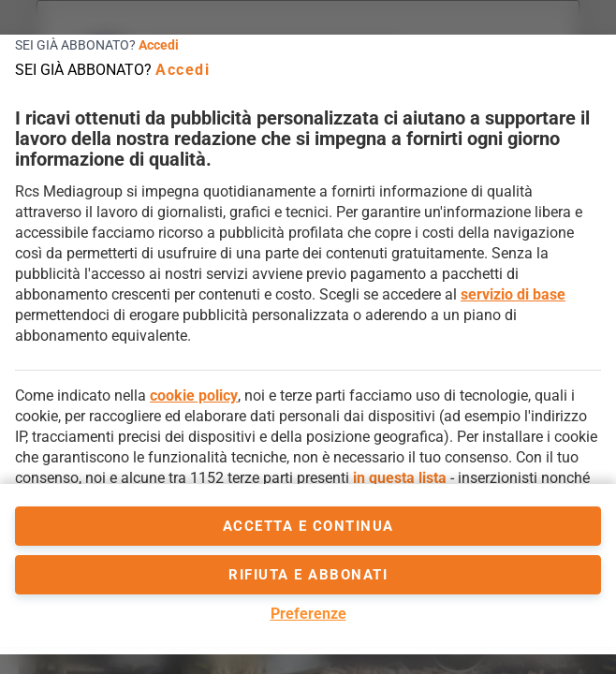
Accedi (159, 45)
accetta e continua (308, 526)
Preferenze (308, 614)
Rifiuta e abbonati (308, 575)
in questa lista (400, 478)
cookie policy (194, 396)
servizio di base (513, 294)
